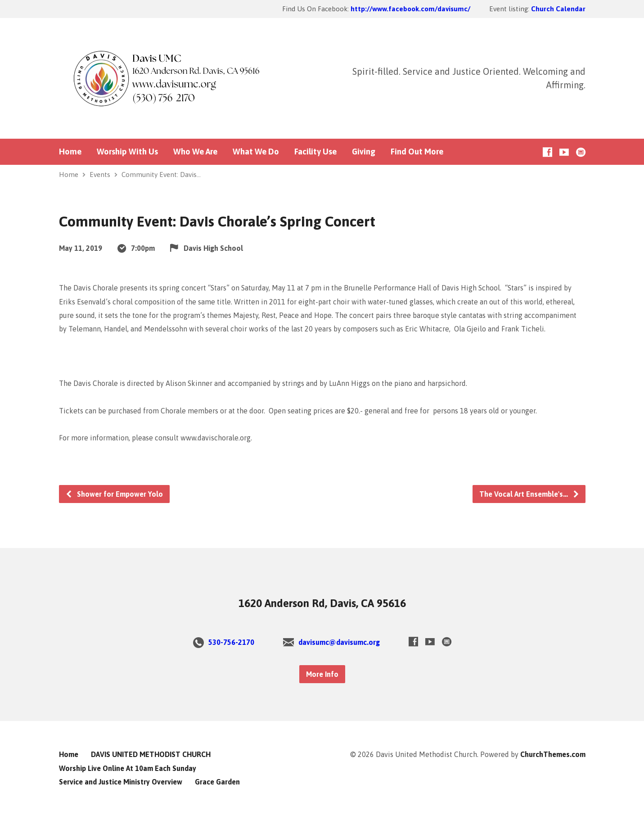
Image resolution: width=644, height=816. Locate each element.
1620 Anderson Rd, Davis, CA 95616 (322, 603)
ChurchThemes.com (553, 754)
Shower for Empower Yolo (114, 494)
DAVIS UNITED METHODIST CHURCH (151, 754)
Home (70, 152)
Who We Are (195, 152)
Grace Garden (217, 782)
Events (100, 175)
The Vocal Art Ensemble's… (529, 494)
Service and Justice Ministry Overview (121, 782)
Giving (364, 152)
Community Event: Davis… (161, 175)
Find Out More (417, 152)
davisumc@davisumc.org (339, 642)
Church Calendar (558, 9)
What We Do (256, 152)
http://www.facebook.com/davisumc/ (410, 9)
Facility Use (315, 152)
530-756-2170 (231, 642)
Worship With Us (127, 152)
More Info (322, 674)
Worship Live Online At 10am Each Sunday (128, 768)
